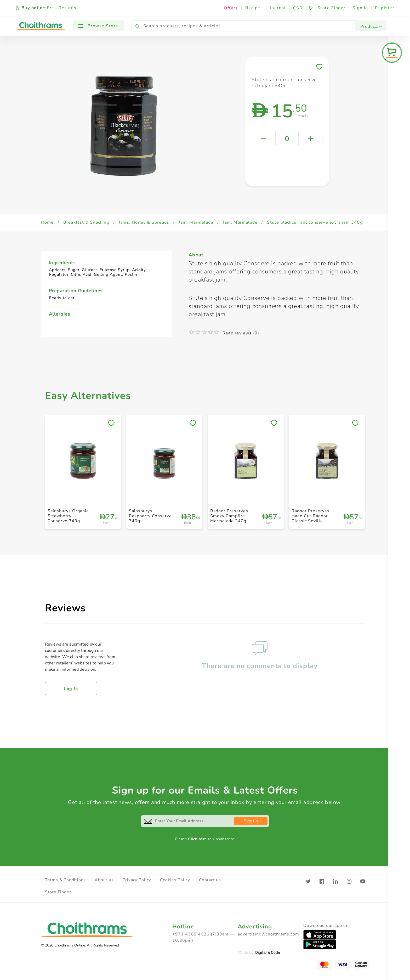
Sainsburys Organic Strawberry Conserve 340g (68, 516)
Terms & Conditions (65, 880)
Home (47, 222)
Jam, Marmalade (196, 222)
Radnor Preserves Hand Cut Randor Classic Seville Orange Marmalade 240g (312, 521)
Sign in (360, 8)
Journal (278, 8)
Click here (197, 839)
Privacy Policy (137, 880)
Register (385, 8)
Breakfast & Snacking (86, 222)
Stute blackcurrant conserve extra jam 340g (315, 222)
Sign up (251, 821)
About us (104, 880)
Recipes (254, 8)
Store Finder (58, 892)
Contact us (210, 880)
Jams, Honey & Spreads (144, 222)
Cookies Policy (175, 880)
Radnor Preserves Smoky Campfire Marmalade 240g (229, 516)
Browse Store (98, 26)
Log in (71, 689)
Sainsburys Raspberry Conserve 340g (150, 516)
